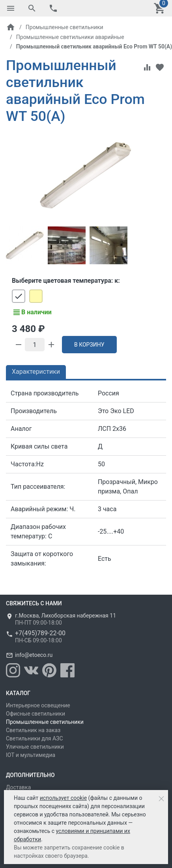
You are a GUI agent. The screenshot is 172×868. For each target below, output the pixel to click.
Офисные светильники (36, 714)
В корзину (89, 345)
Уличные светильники (35, 747)
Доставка (18, 787)
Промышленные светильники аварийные (70, 37)
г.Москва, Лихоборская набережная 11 (65, 616)
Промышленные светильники (64, 27)
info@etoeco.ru (34, 655)
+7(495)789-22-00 (40, 633)
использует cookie (63, 798)
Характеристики (36, 372)
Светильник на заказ (33, 730)
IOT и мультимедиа (31, 755)
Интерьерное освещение (38, 705)
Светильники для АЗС (35, 738)
